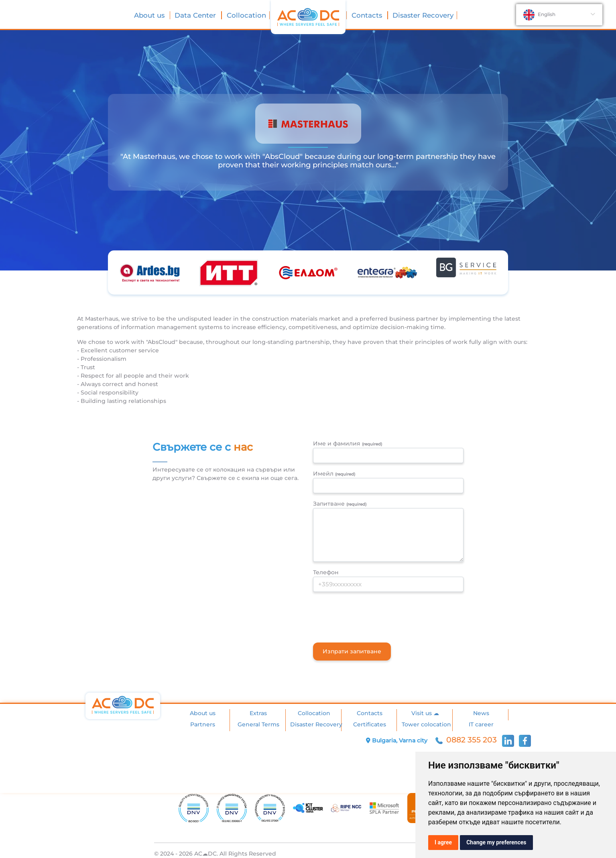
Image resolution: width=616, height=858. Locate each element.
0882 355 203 (467, 740)
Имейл (334, 474)
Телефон (326, 572)
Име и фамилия (348, 443)
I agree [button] (443, 842)
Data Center (196, 15)
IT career (481, 724)
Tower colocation (426, 724)
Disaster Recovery (423, 15)
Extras (258, 713)
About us (150, 15)
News (481, 713)
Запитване (340, 504)
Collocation (246, 15)
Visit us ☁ (425, 713)
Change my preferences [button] (496, 842)
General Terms (258, 724)
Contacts (368, 15)
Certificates (370, 724)
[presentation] (374, 614)
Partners (203, 724)
